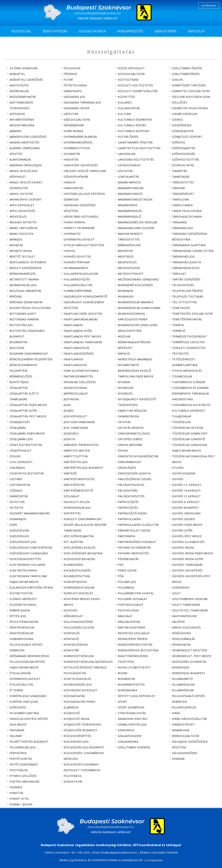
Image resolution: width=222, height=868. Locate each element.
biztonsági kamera (24, 319)
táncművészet (183, 194)
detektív (16, 508)
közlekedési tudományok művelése (84, 756)
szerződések (182, 125)
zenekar (178, 759)
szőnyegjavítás (184, 148)
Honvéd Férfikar (77, 262)
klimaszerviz (73, 565)
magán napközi (129, 182)
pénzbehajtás (128, 559)
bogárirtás (18, 342)
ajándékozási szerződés (28, 137)
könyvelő (71, 639)
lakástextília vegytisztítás (139, 148)
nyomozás (126, 388)
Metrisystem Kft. (131, 274)
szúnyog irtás (183, 165)
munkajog (125, 291)
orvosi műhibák (130, 445)
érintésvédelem (22, 627)
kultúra (124, 114)
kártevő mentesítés (79, 479)
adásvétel (17, 74)
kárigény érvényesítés (81, 445)
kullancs (125, 102)
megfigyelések (129, 268)
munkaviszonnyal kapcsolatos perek (133, 316)
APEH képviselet (22, 205)
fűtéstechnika (75, 85)
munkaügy (126, 296)
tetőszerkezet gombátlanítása (185, 362)
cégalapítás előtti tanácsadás (24, 396)
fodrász (16, 787)
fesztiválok (19, 770)
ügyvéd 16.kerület (186, 490)
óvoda (123, 450)
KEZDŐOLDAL (21, 31)
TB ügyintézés (183, 285)
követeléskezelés (77, 679)
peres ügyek (127, 570)
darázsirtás (19, 496)
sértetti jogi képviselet (137, 696)
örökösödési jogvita (134, 473)
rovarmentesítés (131, 684)
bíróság (16, 296)
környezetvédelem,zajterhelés (85, 662)
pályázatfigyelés (131, 485)
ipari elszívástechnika (81, 371)
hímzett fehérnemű (79, 228)
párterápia (126, 536)
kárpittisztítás (76, 456)
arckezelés (18, 216)
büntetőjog (19, 382)
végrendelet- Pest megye (192, 656)
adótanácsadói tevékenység (21, 105)
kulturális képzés (132, 125)
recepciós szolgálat (134, 633)
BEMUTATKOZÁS (55, 31)
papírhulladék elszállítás (138, 525)
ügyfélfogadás (184, 473)
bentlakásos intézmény (28, 262)
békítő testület (22, 256)
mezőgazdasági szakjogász (138, 279)
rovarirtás (126, 679)
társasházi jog (183, 256)
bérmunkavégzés (23, 274)
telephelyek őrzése (187, 291)
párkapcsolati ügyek (134, 530)
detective (17, 502)
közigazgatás (74, 696)
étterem (16, 690)
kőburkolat (73, 616)
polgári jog (127, 582)
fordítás (16, 793)
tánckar (178, 188)
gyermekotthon (77, 148)
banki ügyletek (21, 234)
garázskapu (73, 91)
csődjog (16, 490)
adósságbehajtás (23, 97)
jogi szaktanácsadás (79, 422)
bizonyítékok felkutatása (30, 308)
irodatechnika (75, 388)
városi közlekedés (186, 627)
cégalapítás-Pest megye (28, 416)
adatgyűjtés (19, 85)
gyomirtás (72, 154)
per (120, 565)
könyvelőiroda (76, 644)
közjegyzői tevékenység (82, 724)
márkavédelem (129, 245)
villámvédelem (183, 684)
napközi (124, 353)
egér (13, 525)
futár (68, 80)
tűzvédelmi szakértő (188, 439)
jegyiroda (71, 399)
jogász (69, 411)
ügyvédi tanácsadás (187, 565)
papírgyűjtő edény (132, 513)
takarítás (179, 171)
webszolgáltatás (186, 736)
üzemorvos (181, 587)
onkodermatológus (134, 433)
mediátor (125, 251)
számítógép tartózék (189, 85)
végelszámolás (183, 639)
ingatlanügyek (75, 365)
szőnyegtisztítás (185, 159)
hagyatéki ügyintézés (81, 165)
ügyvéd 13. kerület (187, 485)
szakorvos (126, 730)
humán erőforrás (78, 291)
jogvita (69, 439)
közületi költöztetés (135, 85)
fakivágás (17, 730)
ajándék (15, 131)
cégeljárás (18, 428)
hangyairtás (73, 188)
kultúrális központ (134, 131)
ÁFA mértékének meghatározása (22, 122)
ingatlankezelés (77, 348)
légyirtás (125, 171)
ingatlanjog (73, 325)
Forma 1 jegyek (21, 804)
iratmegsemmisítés (78, 376)
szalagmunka (128, 741)
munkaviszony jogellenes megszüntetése (138, 328)
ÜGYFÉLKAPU (209, 6)
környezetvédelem (79, 656)
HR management (76, 268)
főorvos (70, 74)
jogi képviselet (75, 416)
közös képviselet (131, 68)
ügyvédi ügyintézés (187, 570)
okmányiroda (128, 416)
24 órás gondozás (24, 68)
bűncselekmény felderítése (31, 359)
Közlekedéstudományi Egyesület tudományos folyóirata (82, 770)
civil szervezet (21, 462)
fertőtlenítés (21, 759)
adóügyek (17, 114)
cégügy (15, 456)
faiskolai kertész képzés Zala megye (29, 722)
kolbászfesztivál (77, 576)
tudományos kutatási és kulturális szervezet (191, 408)
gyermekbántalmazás (80, 137)
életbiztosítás (21, 593)
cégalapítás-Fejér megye (28, 405)
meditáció (126, 256)
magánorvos (128, 205)
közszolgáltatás (131, 74)
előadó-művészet (23, 599)
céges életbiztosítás (26, 445)
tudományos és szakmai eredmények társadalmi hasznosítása (190, 393)
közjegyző (72, 713)
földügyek (72, 68)
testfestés (180, 353)
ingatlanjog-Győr (78, 331)
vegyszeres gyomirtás (189, 662)
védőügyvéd (181, 633)
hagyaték (71, 159)
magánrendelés (130, 211)
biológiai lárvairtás (25, 291)
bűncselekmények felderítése (23, 368)
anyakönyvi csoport (26, 199)
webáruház (181, 730)
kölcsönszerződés (78, 622)
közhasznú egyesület (81, 690)
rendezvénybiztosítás (135, 644)
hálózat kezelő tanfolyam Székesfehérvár (85, 174)
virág (176, 713)
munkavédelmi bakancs (136, 302)
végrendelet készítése (190, 650)
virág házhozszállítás (189, 719)
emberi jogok (20, 610)
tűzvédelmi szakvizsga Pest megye (193, 459)
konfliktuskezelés (78, 593)
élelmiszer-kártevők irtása (31, 587)
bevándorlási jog (23, 285)
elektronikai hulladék (28, 565)
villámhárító (182, 679)
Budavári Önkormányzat (29, 353)
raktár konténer (131, 627)
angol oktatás (21, 194)
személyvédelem (184, 114)
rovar (122, 673)
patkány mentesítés (133, 553)
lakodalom (126, 154)
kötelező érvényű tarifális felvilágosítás (85, 670)
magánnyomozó (130, 194)
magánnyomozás (131, 188)
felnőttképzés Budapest (29, 741)
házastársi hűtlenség (81, 216)
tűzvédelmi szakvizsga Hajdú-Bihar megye (189, 448)
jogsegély (71, 433)
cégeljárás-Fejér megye (27, 433)
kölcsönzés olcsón (79, 627)
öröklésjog (127, 468)
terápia (178, 325)
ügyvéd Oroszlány (186, 513)
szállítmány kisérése (134, 747)
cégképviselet (21, 450)
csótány (16, 479)
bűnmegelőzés (21, 376)
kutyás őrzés (128, 137)
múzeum (124, 336)
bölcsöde (17, 348)
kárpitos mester (77, 450)
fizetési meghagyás (24, 781)
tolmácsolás (182, 376)
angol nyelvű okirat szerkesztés (26, 185)
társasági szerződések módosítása (190, 236)
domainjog (18, 519)
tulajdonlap (182, 416)
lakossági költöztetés (136, 159)
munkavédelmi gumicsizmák (139, 308)
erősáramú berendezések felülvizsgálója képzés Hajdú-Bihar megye (29, 662)
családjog (17, 468)
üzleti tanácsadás (186, 605)
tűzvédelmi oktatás (188, 428)
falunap (16, 736)
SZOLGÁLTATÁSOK (92, 31)
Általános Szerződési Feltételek (159, 852)
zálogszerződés (185, 753)
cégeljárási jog (21, 439)
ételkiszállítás (21, 684)
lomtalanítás (128, 177)
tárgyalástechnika (187, 216)
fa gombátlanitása (24, 713)
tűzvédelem (181, 422)
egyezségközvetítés (25, 559)
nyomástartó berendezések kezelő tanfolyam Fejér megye (136, 371)
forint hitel (19, 799)
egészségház (19, 530)
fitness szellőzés (23, 776)
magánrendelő (129, 216)
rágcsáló (125, 616)
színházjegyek (183, 131)
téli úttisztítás (184, 302)
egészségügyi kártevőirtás (31, 547)
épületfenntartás (24, 622)
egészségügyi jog (23, 542)
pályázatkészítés (131, 496)
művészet (125, 348)
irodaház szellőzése (80, 382)
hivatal (70, 251)
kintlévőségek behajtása (83, 553)
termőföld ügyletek (188, 342)
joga (67, 405)
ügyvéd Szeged (183, 519)
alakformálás (20, 159)
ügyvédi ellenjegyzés (188, 542)
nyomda (124, 382)
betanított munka (24, 279)
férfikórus (18, 753)
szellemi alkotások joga (191, 97)
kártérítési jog (76, 462)
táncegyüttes (183, 182)
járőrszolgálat (76, 393)
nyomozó (125, 393)
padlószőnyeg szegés (135, 479)
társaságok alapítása (189, 245)
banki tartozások (24, 228)
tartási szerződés (186, 279)
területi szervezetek (189, 348)
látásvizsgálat (129, 165)
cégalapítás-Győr (23, 411)
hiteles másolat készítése (84, 245)
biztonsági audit (23, 313)
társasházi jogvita (186, 262)
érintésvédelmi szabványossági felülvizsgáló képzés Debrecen (26, 642)
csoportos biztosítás (27, 473)
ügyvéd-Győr (182, 530)
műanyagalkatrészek (134, 342)
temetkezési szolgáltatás (192, 313)
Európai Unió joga (24, 702)
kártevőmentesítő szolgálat (78, 493)
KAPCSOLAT (196, 31)
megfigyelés (127, 262)
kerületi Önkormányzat (83, 519)
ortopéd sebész (130, 439)
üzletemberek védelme (190, 599)
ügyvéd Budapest (185, 508)
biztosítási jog (21, 325)
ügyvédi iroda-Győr (187, 559)
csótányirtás (20, 485)
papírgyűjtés (128, 508)
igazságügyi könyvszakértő (85, 296)
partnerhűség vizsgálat (137, 542)
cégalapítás (19, 388)
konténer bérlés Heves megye (82, 602)
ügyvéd (178, 479)
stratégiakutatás (132, 713)
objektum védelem (132, 411)
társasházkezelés (186, 268)
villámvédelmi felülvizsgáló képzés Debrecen (188, 696)
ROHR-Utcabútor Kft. (135, 667)
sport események (131, 707)
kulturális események (135, 119)
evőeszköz (18, 707)
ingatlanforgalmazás (81, 319)
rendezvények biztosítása (138, 650)
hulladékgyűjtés (77, 279)
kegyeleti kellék (77, 502)
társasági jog (182, 228)
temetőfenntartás (187, 319)
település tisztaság (188, 296)
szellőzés (179, 102)
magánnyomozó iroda (135, 199)
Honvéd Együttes (77, 256)
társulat (179, 274)
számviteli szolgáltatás (191, 91)
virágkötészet (183, 724)
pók (121, 576)
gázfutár (71, 114)
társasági (179, 222)
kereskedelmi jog (77, 508)
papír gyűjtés (128, 502)
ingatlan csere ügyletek (83, 313)
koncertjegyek (75, 582)
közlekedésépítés (77, 736)
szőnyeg (178, 142)
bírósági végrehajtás (26, 302)
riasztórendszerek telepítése (133, 659)
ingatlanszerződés (79, 353)
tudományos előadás (189, 382)
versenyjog (181, 667)
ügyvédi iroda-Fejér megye (192, 553)
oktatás (124, 422)
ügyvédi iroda (183, 547)
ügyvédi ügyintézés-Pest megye (191, 579)
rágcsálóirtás (129, 622)
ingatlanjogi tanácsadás (83, 342)
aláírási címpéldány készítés (25, 151)
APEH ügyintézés (22, 211)
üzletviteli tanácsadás (190, 610)
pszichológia (128, 610)
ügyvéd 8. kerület (186, 502)
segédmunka (127, 690)
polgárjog (126, 587)
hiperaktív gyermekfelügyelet (79, 236)
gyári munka (73, 131)
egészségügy (19, 536)
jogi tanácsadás (76, 428)
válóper (178, 622)
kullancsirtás (129, 108)
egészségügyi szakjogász (29, 553)
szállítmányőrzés (186, 74)
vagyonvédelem (184, 616)
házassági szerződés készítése (80, 208)
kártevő (70, 473)
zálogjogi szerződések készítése (190, 744)
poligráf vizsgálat (132, 599)
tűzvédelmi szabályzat (190, 433)
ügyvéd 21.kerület (186, 496)
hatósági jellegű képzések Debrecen (84, 197)
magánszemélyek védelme (138, 222)
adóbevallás (19, 91)
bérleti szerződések (26, 268)
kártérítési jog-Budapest (84, 468)
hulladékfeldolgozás (81, 274)
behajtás (16, 245)
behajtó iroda (21, 251)
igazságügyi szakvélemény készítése (84, 305)
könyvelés (72, 633)
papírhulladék (129, 519)
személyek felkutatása (190, 108)
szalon (177, 80)
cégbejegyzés (20, 422)
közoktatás (73, 781)
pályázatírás (128, 490)
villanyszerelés (184, 707)
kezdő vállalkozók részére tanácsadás (85, 527)
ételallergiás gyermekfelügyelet (25, 676)
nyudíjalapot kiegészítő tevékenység (137, 402)
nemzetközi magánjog (135, 359)
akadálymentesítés (24, 142)
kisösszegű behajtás (79, 559)
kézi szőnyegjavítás (79, 536)
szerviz (177, 119)
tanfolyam (180, 199)
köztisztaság (128, 80)
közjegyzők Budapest (80, 730)
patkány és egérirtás (134, 547)
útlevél (178, 468)
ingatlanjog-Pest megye (83, 336)
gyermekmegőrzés (78, 142)
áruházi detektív (23, 222)
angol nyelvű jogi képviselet (24, 174)
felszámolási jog (23, 747)
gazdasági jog (74, 97)
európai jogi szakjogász (28, 696)
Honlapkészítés (154, 860)
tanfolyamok (182, 205)
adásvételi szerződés (26, 80)
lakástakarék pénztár (135, 142)
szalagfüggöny (130, 736)
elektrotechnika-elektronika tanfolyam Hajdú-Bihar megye (28, 576)
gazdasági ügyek (77, 108)
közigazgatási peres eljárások (79, 704)
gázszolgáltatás (77, 119)
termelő (179, 331)
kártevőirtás (74, 485)
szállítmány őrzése (187, 68)
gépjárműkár (74, 125)
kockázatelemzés (77, 570)
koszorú (70, 610)
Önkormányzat (130, 462)
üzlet (176, 593)
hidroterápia (74, 222)
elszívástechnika (23, 605)
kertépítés (72, 513)
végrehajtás (181, 644)
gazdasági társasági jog (82, 102)
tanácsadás (181, 177)
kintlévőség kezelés (80, 547)
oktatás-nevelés (131, 428)
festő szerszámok (24, 764)
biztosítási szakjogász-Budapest (28, 333)
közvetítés (126, 97)
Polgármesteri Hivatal (136, 593)
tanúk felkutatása (187, 211)
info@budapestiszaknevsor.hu (119, 852)
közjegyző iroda (77, 719)
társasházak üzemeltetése (193, 251)
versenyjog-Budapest (189, 673)
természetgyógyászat (189, 336)
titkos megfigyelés (187, 371)
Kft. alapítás (73, 542)
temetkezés (181, 308)
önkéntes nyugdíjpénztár (138, 456)
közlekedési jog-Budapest (84, 747)
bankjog (16, 239)
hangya (69, 182)
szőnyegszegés (184, 154)
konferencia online (79, 587)
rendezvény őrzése (133, 639)
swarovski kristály (133, 719)
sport (122, 702)
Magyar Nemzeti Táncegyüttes (130, 236)
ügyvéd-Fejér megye (187, 525)
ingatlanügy (74, 359)
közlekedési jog (76, 741)
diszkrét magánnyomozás (30, 513)
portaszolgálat (131, 605)
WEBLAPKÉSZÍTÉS (130, 31)
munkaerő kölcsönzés (135, 285)
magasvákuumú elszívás (136, 228)
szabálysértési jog (132, 724)
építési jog (18, 616)
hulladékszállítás (78, 285)
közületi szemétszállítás (138, 91)
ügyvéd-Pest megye (187, 536)
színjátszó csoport (187, 137)
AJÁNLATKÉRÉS (166, 31)
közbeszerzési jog (78, 684)
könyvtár (71, 650)
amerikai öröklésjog (26, 165)
